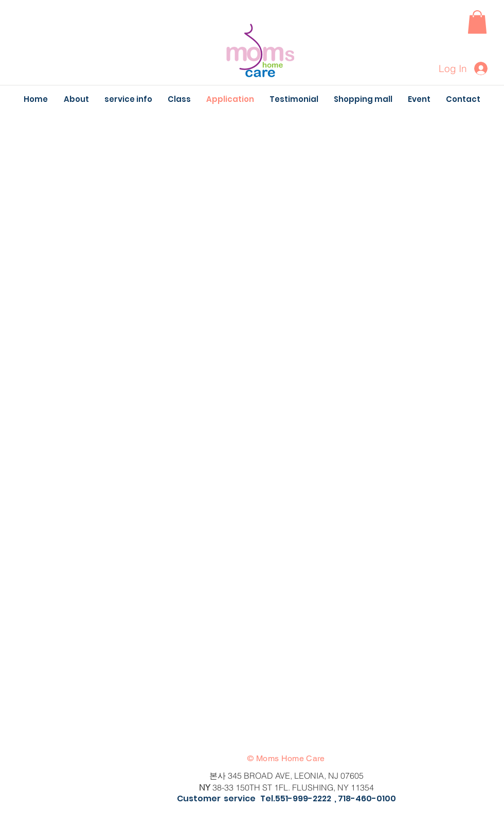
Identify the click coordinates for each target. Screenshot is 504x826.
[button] (477, 22)
